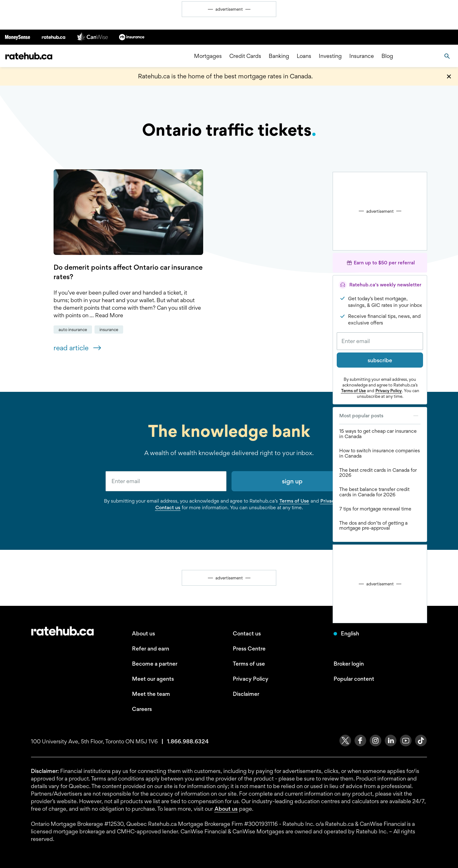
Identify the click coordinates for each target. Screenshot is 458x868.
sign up (292, 481)
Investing (330, 56)
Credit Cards (245, 56)
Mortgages (208, 56)
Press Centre (249, 648)
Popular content (354, 679)
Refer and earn (151, 648)
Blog (387, 56)
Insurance (362, 56)
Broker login (349, 664)
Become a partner (155, 664)
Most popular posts (380, 416)
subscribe (380, 360)
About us (143, 633)
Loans (304, 56)
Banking (279, 56)
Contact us (168, 507)
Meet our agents (153, 679)
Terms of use (249, 664)
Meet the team (151, 694)
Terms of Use (353, 391)
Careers (142, 709)
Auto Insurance (73, 330)
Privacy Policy (389, 391)
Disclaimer (246, 694)
